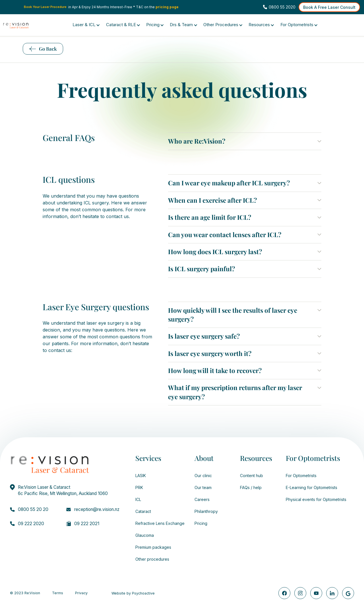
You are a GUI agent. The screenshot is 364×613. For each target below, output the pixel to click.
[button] (245, 141)
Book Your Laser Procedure (45, 7)
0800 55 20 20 (33, 509)
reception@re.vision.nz (97, 509)
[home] (16, 26)
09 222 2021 (87, 524)
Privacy (81, 593)
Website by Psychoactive (133, 593)
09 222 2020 (31, 524)
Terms (58, 593)
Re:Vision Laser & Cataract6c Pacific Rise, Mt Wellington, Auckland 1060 (63, 490)
